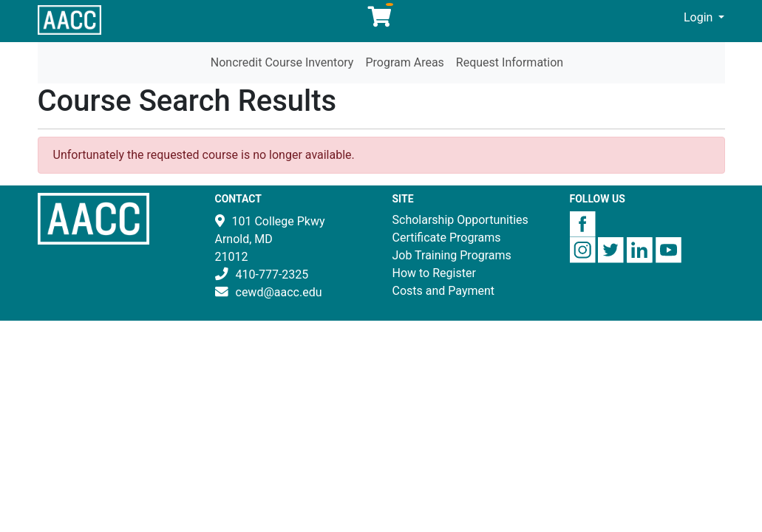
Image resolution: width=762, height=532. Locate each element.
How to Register (434, 273)
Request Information (510, 62)
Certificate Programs (447, 238)
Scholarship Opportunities (460, 220)
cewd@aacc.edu (279, 292)
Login (700, 17)
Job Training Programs (452, 255)
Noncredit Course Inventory (282, 62)
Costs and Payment (444, 291)
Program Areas (404, 62)
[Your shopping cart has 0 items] (381, 20)
